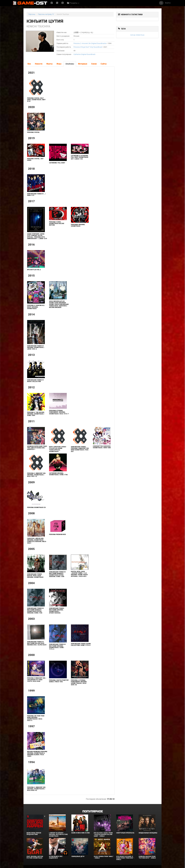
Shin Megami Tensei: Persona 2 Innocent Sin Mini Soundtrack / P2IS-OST (80, 449)
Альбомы (70, 64)
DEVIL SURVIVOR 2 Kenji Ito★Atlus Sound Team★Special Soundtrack (58, 449)
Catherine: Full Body (57, 163)
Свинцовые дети (78, 856)
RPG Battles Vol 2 (34, 270)
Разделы (73, 3)
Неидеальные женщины (148, 833)
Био (29, 64)
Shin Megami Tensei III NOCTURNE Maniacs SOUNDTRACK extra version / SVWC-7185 (35, 611)
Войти (168, 3)
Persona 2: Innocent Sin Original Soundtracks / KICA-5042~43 (36, 789)
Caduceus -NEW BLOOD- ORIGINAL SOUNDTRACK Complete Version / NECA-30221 (37, 541)
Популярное (93, 812)
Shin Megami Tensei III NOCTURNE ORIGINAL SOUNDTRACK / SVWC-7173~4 (57, 647)
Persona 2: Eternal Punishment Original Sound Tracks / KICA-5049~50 (79, 683)
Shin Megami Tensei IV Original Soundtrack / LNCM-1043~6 (36, 347)
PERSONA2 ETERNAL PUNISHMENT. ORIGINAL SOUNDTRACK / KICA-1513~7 (59, 412)
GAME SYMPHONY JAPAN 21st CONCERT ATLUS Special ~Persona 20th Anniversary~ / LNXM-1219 (37, 236)
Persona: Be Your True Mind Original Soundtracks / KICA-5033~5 (36, 718)
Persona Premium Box (57, 534)
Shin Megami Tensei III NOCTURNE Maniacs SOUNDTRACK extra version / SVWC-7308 (57, 574)
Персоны (32, 14)
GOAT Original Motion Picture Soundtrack (35, 857)
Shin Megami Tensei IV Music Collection (35, 381)
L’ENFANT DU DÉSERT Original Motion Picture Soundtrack (58, 834)
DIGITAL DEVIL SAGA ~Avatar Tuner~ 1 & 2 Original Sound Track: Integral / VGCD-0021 (79, 574)
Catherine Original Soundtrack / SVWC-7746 (58, 474)
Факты (49, 64)
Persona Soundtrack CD (36, 507)
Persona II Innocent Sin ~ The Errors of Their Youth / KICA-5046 (37, 680)
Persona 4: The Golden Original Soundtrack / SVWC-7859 (36, 414)
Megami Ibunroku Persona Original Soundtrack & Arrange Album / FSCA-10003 (37, 754)
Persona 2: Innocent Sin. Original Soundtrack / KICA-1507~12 (36, 475)
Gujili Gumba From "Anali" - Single (104, 857)
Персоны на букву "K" (46, 14)
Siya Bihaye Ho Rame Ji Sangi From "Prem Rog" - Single (125, 858)
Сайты (104, 64)
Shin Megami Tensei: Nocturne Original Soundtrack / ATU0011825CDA (57, 611)
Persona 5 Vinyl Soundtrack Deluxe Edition (57, 224)
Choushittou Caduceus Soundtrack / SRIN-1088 (102, 447)
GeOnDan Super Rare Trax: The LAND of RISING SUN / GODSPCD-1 (37, 448)
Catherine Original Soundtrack (84, 54)
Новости (39, 64)
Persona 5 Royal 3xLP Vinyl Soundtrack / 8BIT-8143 (36, 100)
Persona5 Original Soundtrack (78, 225)
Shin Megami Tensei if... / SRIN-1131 (36, 195)
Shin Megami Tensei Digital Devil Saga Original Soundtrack (35, 576)
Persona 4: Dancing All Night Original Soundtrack (36, 307)
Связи (94, 64)
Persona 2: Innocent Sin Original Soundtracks (90, 43)
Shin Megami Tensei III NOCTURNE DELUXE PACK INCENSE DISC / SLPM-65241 (37, 643)
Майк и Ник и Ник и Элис (81, 833)
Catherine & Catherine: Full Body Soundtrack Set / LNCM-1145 (80, 157)
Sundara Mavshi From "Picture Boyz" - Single (147, 857)
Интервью (83, 64)
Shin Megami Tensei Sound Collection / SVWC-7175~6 (81, 645)
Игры (59, 64)
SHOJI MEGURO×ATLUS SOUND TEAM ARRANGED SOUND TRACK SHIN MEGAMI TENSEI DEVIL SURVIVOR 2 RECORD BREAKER (59, 304)
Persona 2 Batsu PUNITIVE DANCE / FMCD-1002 (59, 681)
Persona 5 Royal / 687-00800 (36, 159)
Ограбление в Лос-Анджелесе (56, 857)
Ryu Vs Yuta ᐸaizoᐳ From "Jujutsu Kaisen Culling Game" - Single (103, 834)
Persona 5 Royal (33, 132)
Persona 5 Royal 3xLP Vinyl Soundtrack (88, 47)
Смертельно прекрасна (125, 833)
